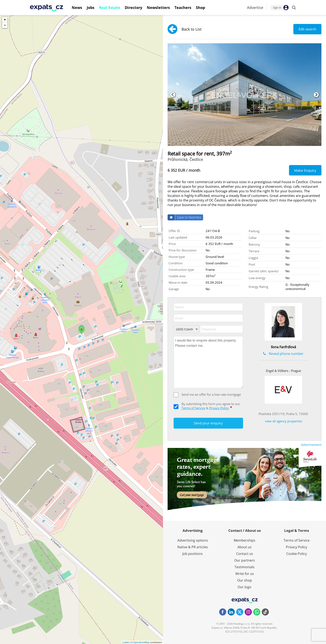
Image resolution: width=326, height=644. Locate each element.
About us (244, 547)
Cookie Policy (297, 554)
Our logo (244, 587)
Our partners (245, 560)
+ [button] (5, 20)
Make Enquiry (305, 170)
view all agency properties (283, 421)
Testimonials (244, 567)
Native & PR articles (193, 547)
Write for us (245, 574)
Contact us (245, 554)
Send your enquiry (208, 423)
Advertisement (311, 445)
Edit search (307, 29)
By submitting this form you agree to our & (211, 406)
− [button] (5, 25)
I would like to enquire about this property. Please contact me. (208, 362)
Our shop (245, 580)
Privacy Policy (219, 408)
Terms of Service (193, 408)
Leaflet (126, 642)
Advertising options (193, 540)
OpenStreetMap (141, 642)
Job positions (193, 554)
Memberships (244, 540)
